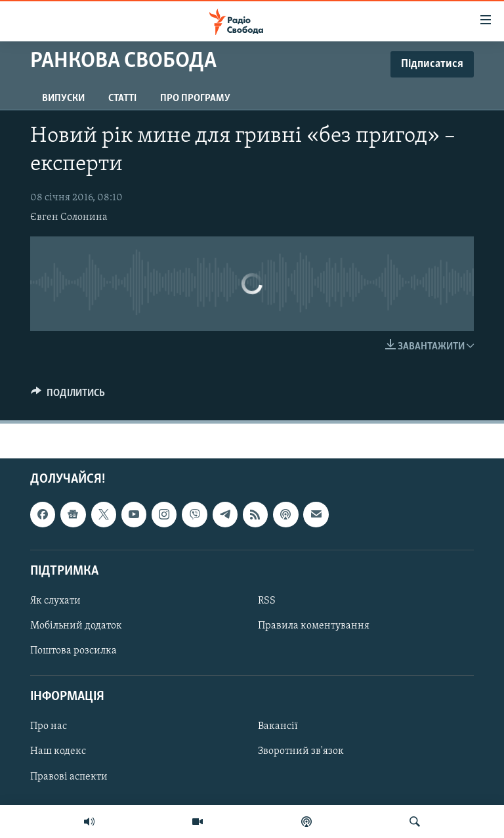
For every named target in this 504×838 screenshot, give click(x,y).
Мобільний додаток (76, 626)
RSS (267, 601)
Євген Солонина (69, 217)
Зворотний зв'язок (301, 751)
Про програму (195, 99)
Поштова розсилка (73, 651)
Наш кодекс (58, 751)
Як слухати (55, 601)
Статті (122, 99)
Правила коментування (314, 626)
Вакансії (278, 726)
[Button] (68, 396)
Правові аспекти (69, 776)
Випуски (63, 99)
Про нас (49, 726)
